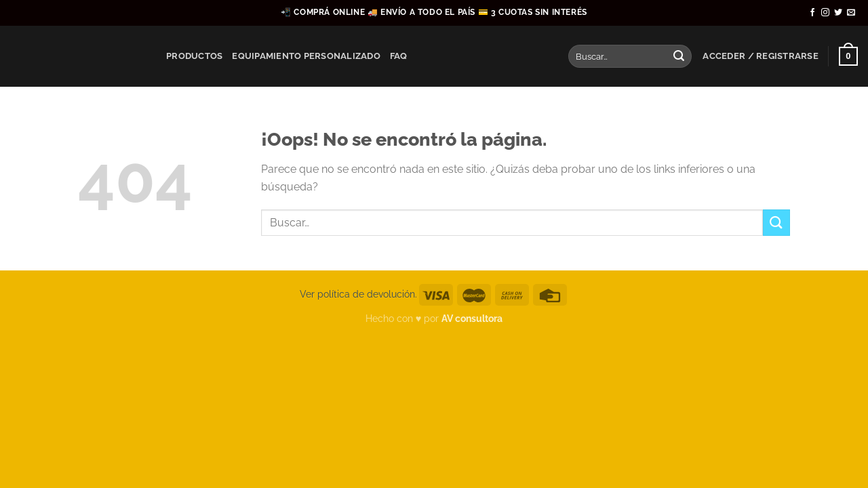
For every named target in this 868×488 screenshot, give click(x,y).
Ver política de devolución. (358, 294)
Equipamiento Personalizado (306, 56)
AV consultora (472, 318)
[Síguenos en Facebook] (812, 13)
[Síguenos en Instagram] (825, 13)
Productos (194, 56)
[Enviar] (679, 56)
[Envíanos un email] (851, 13)
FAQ (399, 56)
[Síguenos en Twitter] (838, 13)
